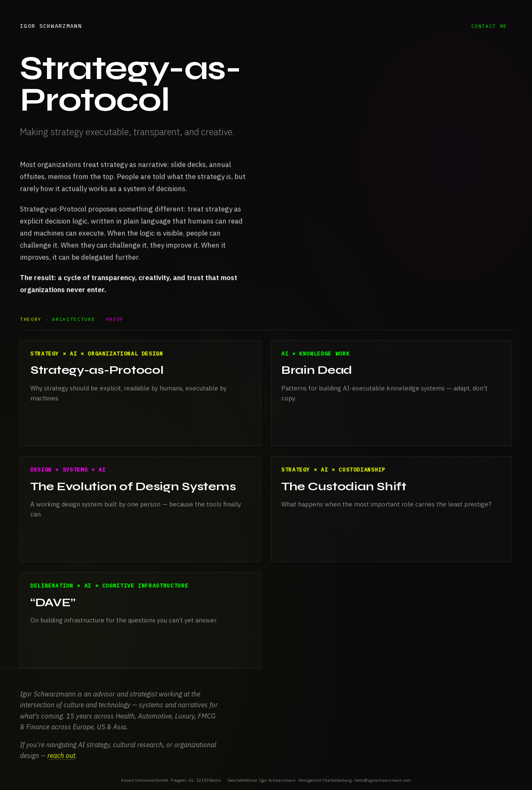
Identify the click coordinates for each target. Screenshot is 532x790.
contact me (489, 26)
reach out (61, 755)
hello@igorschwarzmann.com (383, 780)
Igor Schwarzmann (51, 26)
